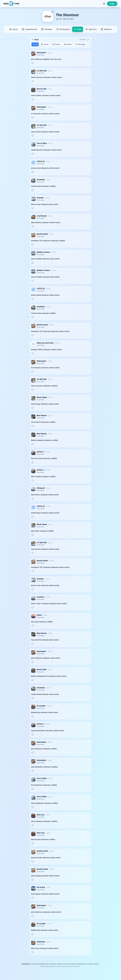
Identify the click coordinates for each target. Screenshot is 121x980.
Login (112, 4)
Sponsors (91, 29)
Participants (63, 29)
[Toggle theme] (104, 4)
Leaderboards (29, 29)
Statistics (106, 29)
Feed (78, 29)
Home (14, 29)
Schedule (47, 29)
